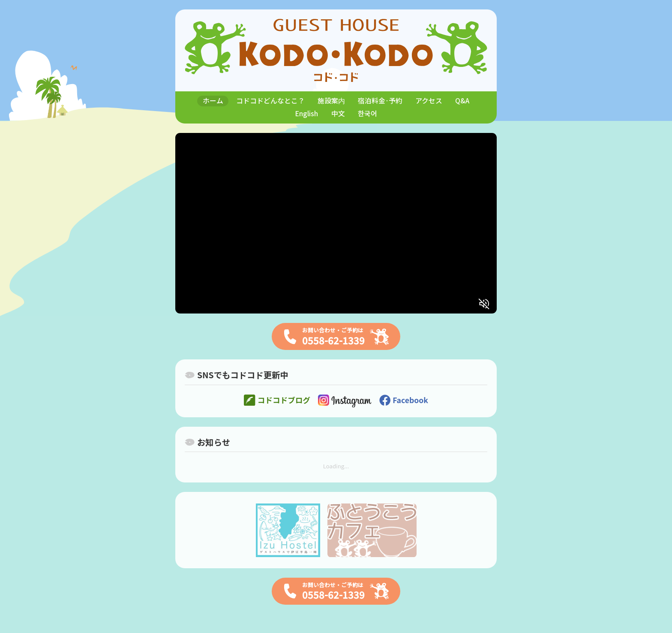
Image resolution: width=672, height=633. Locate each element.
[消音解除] (484, 304)
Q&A (462, 101)
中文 (338, 113)
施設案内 (331, 101)
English (306, 113)
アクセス (429, 101)
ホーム (213, 101)
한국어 (367, 113)
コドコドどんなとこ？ (270, 101)
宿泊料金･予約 (380, 101)
